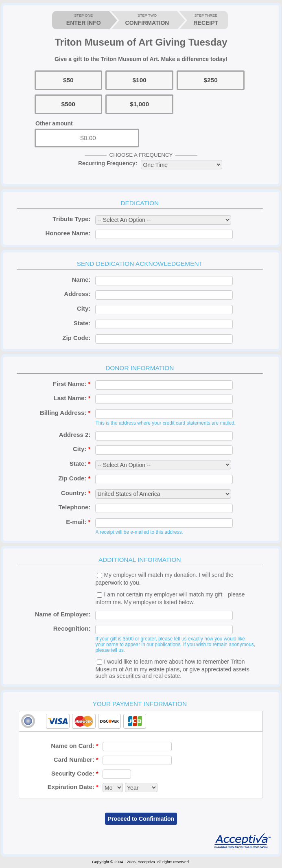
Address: (77, 294)
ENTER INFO (84, 20)
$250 (210, 80)
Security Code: (75, 773)
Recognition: (72, 628)
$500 (68, 104)
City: (84, 308)
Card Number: (76, 759)
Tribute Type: (71, 219)
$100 (140, 80)
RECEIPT (206, 20)
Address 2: (75, 435)
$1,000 (139, 104)
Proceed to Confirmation (141, 819)
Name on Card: (75, 746)
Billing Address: (65, 413)
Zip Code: (76, 338)
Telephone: (74, 507)
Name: (81, 279)
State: (82, 323)
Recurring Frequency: (108, 163)
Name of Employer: (63, 614)
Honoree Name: (68, 233)
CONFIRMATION (147, 20)
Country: (76, 493)
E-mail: (78, 522)
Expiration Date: (73, 787)
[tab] (141, 721)
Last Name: (72, 398)
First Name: (72, 384)
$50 (68, 80)
